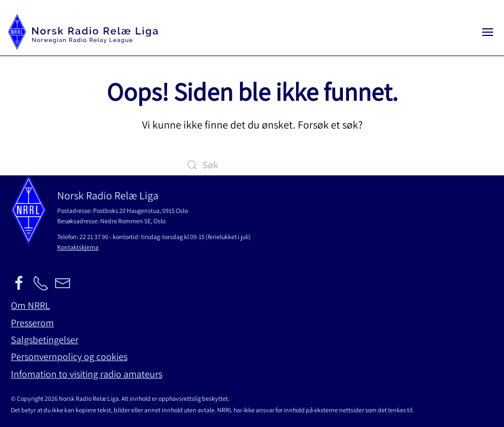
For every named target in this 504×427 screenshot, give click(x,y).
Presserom (32, 323)
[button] (488, 32)
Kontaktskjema (78, 247)
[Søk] (252, 165)
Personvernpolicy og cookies (69, 356)
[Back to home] (83, 32)
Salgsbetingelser (45, 340)
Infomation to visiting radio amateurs (87, 374)
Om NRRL (30, 305)
